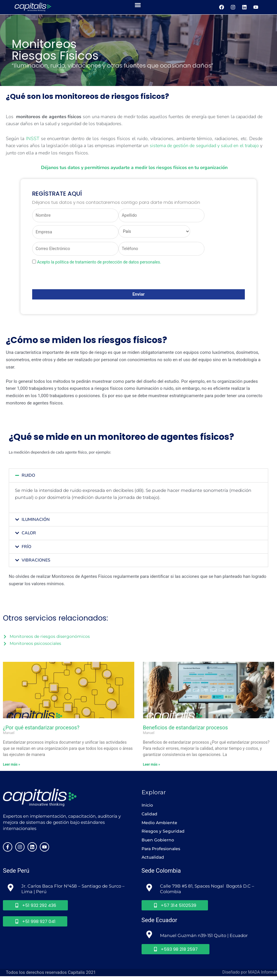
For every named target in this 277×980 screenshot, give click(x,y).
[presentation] (77, 280)
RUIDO (29, 477)
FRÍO (27, 548)
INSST (33, 138)
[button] (138, 5)
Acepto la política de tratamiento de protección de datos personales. (99, 264)
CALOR (29, 534)
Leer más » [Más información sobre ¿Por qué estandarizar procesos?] (12, 766)
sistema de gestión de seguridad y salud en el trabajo (204, 145)
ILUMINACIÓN (36, 521)
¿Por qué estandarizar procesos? (41, 729)
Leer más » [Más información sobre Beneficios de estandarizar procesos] (152, 766)
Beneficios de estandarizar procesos (185, 729)
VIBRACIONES (36, 561)
